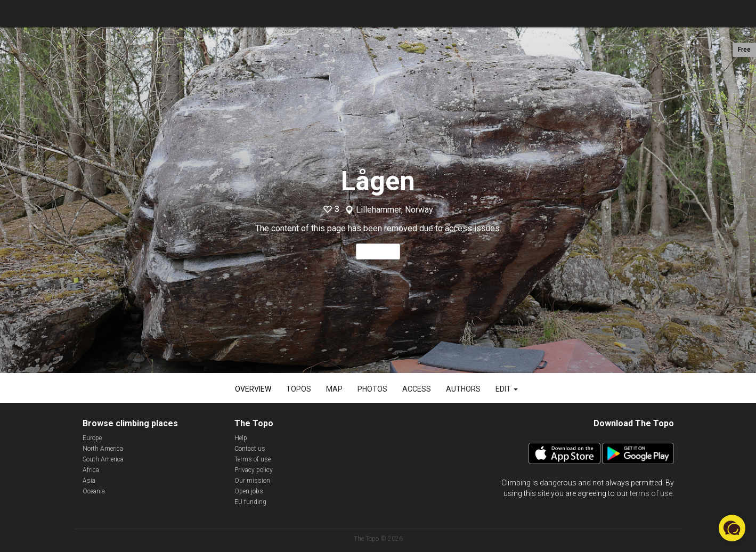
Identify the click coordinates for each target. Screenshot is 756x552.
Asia (89, 481)
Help (241, 438)
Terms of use (253, 459)
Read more (378, 251)
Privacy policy (254, 470)
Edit (507, 389)
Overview (253, 389)
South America (103, 459)
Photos (372, 389)
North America (103, 449)
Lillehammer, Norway (395, 210)
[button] (732, 528)
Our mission (252, 481)
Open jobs (249, 491)
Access (417, 389)
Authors (463, 389)
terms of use (651, 493)
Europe (92, 438)
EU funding (250, 502)
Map (334, 389)
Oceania (94, 491)
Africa (91, 470)
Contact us (250, 449)
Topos (299, 389)
